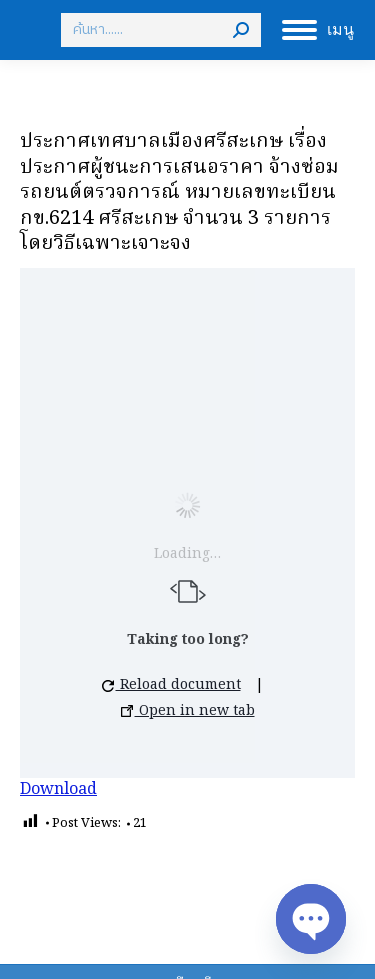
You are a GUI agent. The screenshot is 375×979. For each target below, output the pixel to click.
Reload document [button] (171, 685)
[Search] (161, 30)
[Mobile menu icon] (318, 30)
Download (58, 790)
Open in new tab (188, 711)
